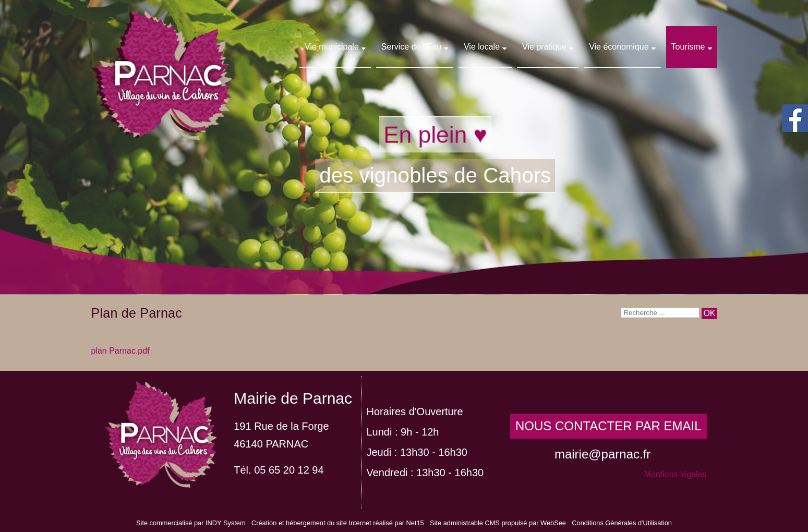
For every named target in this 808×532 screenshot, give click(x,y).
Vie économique (619, 47)
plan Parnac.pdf (120, 351)
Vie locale (482, 47)
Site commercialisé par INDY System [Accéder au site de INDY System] (191, 523)
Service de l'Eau (411, 47)
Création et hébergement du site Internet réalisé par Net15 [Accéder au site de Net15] (338, 523)
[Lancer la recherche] (709, 313)
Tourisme (688, 47)
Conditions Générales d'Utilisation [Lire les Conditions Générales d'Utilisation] (622, 523)
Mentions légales (675, 474)
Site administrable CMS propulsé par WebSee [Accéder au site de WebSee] (498, 523)
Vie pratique (544, 47)
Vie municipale (332, 47)
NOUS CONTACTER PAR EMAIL (608, 426)
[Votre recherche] (660, 313)
